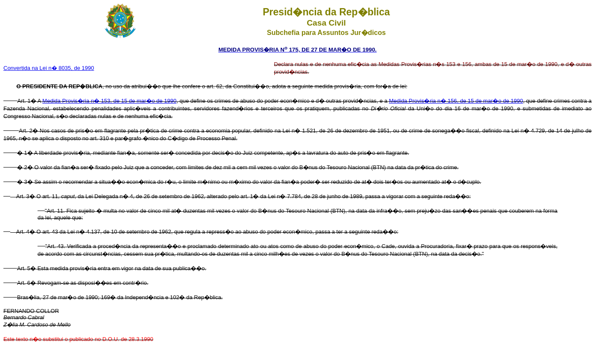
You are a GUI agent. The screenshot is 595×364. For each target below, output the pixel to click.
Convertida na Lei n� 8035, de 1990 (49, 68)
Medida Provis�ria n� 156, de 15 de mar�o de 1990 (456, 101)
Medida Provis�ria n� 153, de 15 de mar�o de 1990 (109, 101)
